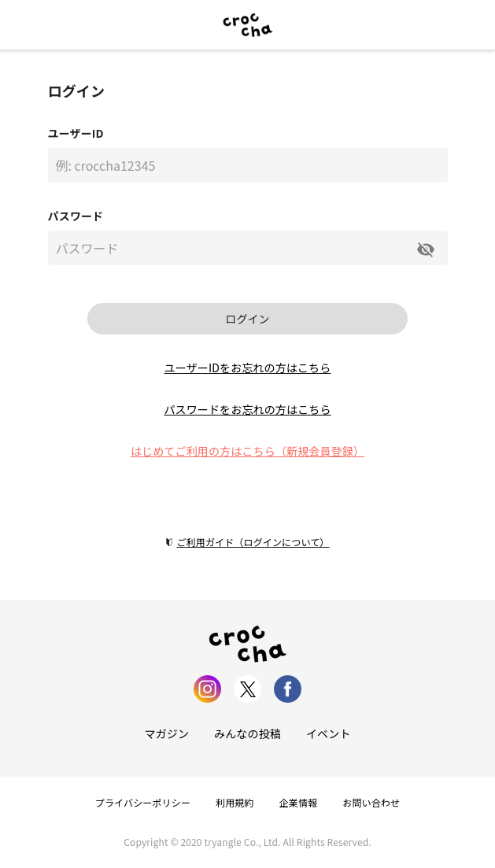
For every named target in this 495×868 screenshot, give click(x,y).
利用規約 (235, 802)
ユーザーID (76, 133)
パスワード (76, 216)
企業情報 (299, 802)
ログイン (247, 319)
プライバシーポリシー (143, 802)
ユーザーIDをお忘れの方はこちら (248, 368)
